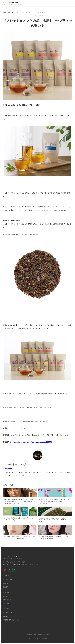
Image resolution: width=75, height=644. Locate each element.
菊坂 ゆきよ (10, 468)
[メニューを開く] (71, 3)
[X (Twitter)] (9, 570)
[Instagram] (5, 570)
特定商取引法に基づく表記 (11, 620)
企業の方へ (6, 603)
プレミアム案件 (8, 580)
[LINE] (14, 570)
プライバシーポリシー (10, 613)
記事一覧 (10, 12)
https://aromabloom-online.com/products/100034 (32, 442)
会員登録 (6, 587)
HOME (5, 12)
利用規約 (6, 616)
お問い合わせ (7, 600)
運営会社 (6, 596)
